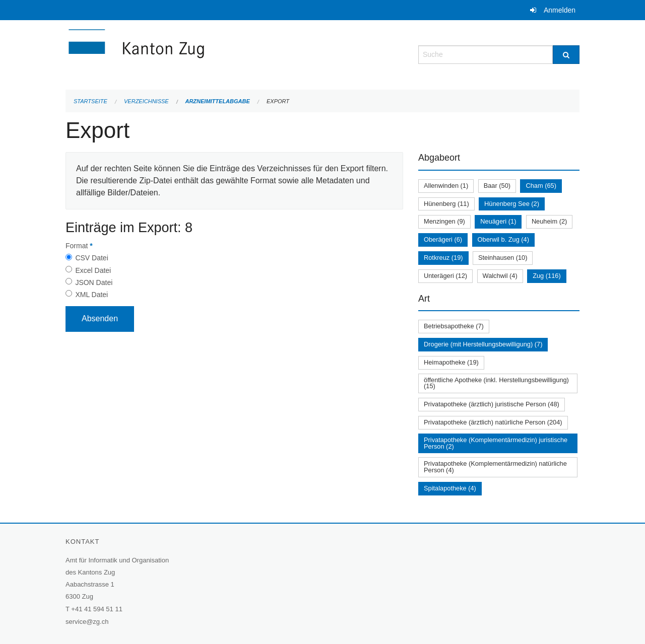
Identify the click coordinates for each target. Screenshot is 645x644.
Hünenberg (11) (446, 204)
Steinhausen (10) (503, 258)
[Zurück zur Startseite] (197, 54)
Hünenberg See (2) (512, 204)
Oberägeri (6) (443, 239)
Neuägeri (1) (498, 221)
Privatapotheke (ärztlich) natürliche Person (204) (493, 422)
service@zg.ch (87, 622)
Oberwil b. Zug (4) (503, 239)
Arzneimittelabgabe (217, 101)
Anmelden (560, 10)
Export (278, 101)
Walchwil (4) (500, 276)
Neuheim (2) (549, 221)
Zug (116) (546, 276)
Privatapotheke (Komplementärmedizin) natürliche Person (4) (495, 467)
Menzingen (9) (444, 221)
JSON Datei (94, 282)
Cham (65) (541, 186)
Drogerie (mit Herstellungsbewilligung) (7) (483, 344)
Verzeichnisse (146, 101)
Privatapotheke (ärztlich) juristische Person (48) (492, 404)
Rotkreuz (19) (443, 258)
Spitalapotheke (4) (450, 488)
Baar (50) (497, 186)
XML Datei (91, 295)
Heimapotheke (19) (451, 362)
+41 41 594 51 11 (97, 609)
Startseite (90, 101)
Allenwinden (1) (446, 186)
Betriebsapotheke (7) (454, 326)
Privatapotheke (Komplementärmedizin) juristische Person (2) (496, 443)
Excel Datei (93, 270)
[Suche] (566, 55)
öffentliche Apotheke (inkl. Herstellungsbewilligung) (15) (496, 383)
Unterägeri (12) (445, 276)
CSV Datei (91, 258)
